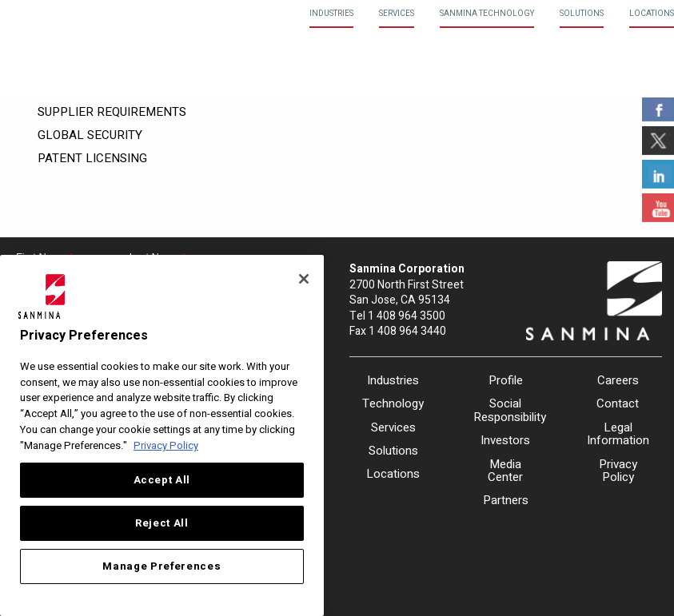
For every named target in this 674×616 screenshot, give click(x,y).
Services (397, 14)
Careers (618, 380)
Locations (652, 14)
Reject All (162, 523)
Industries (331, 14)
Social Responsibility (505, 410)
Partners (506, 500)
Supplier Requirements (112, 112)
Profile (506, 380)
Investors (505, 440)
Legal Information (618, 434)
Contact (618, 403)
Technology (393, 403)
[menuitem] (331, 14)
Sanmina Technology (487, 14)
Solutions (582, 14)
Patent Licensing (92, 158)
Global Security (90, 135)
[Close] (304, 279)
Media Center (505, 471)
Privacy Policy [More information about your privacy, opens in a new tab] (166, 446)
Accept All (162, 480)
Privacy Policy (618, 471)
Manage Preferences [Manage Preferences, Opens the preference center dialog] (162, 566)
